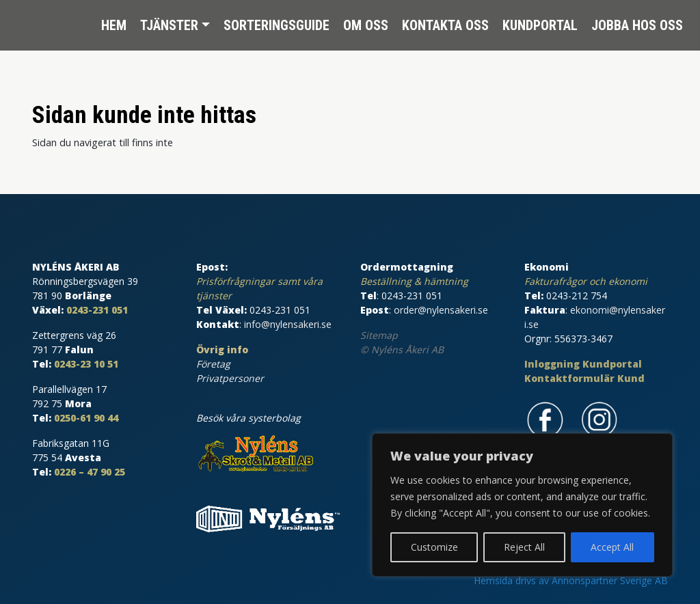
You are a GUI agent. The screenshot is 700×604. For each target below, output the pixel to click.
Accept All (612, 547)
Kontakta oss (445, 20)
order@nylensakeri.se (441, 310)
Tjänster (169, 20)
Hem (114, 20)
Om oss (366, 20)
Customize (434, 547)
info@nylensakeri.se (288, 324)
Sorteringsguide (277, 20)
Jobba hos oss (637, 20)
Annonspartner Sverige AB (610, 580)
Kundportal (540, 20)
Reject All (524, 547)
